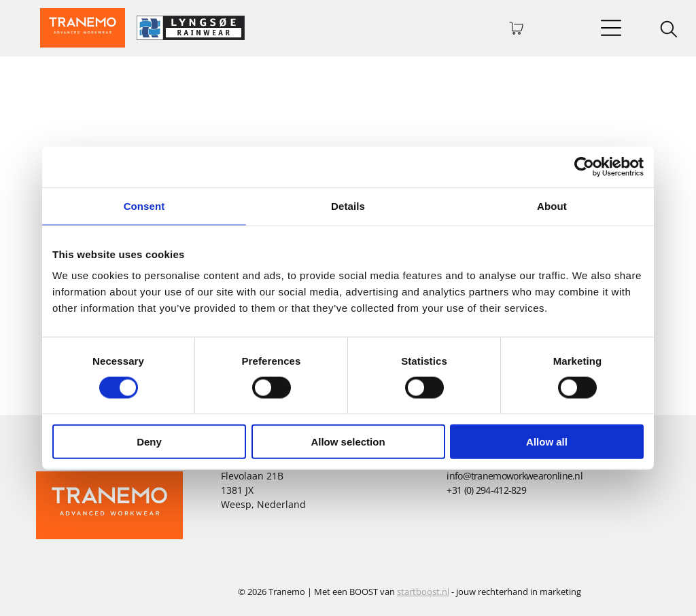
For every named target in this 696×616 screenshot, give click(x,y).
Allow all (547, 442)
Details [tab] (348, 205)
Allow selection (348, 442)
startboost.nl (423, 592)
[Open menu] (611, 28)
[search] (669, 31)
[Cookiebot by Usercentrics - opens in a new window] (584, 166)
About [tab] (552, 205)
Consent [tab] (144, 205)
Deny (149, 442)
